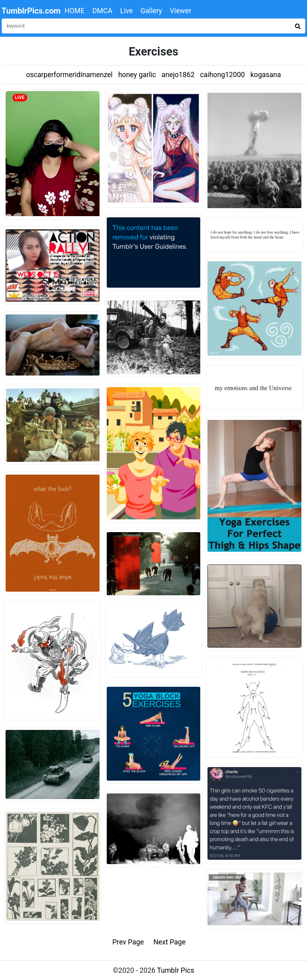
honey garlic (137, 75)
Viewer (180, 11)
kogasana (265, 75)
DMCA (102, 11)
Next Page (170, 942)
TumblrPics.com (31, 11)
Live (126, 11)
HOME (74, 11)
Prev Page (128, 942)
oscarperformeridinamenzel (69, 75)
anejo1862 (178, 75)
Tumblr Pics (176, 970)
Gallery (152, 11)
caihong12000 (223, 75)
